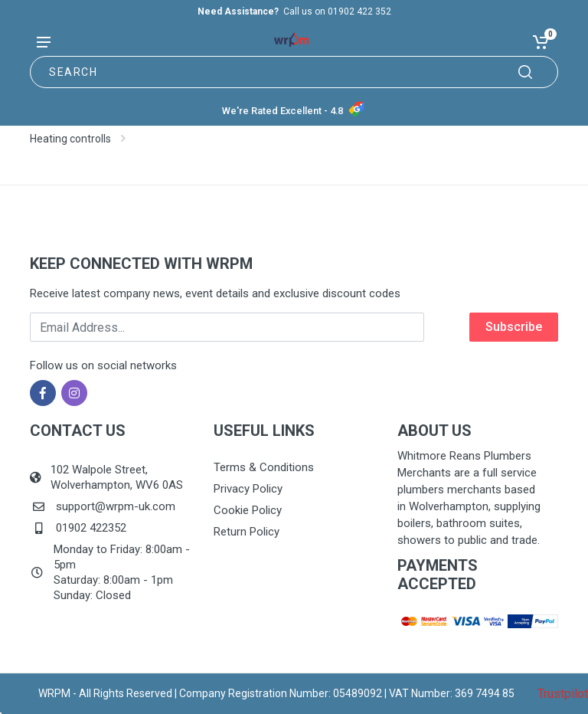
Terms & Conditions (264, 467)
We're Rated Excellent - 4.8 (283, 111)
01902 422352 (91, 528)
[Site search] (294, 72)
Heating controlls (70, 139)
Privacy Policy (248, 489)
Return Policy (247, 532)
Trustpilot (563, 694)
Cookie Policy (248, 510)
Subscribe (514, 327)
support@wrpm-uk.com (116, 506)
